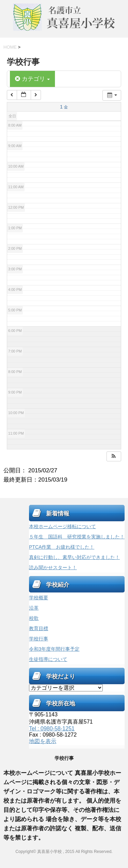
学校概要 (39, 598)
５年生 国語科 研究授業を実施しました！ (77, 537)
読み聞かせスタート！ (53, 567)
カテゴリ (32, 79)
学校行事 (39, 639)
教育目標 (39, 628)
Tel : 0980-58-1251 (52, 729)
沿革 (34, 608)
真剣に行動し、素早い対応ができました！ (74, 557)
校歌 (34, 618)
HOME (10, 47)
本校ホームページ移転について (62, 526)
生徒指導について (48, 659)
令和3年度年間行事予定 (54, 649)
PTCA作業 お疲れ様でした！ (62, 547)
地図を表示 (43, 741)
